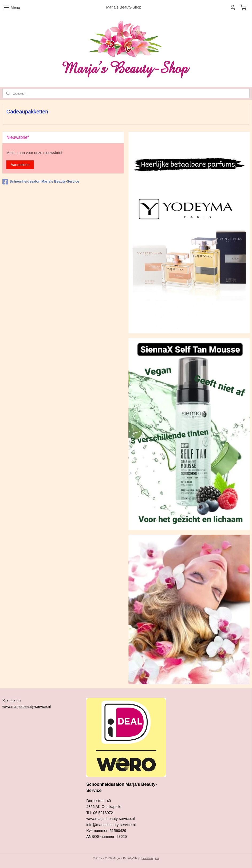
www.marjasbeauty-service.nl (27, 707)
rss (157, 858)
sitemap (148, 858)
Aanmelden (20, 165)
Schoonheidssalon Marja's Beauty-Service (41, 182)
